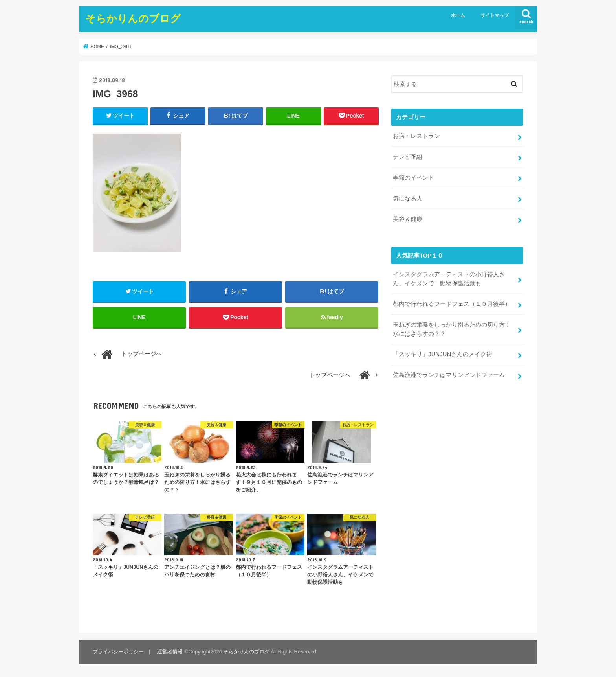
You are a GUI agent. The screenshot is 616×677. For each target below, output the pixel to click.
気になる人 (408, 199)
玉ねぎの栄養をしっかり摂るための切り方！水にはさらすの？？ (452, 329)
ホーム (458, 15)
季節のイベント (413, 178)
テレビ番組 (408, 157)
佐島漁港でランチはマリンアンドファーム (449, 375)
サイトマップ (495, 15)
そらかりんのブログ (133, 18)
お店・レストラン (416, 136)
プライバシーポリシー (118, 652)
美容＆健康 (408, 219)
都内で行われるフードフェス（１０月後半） (452, 304)
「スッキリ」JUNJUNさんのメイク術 (443, 354)
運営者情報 (170, 652)
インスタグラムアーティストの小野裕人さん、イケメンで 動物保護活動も (449, 279)
